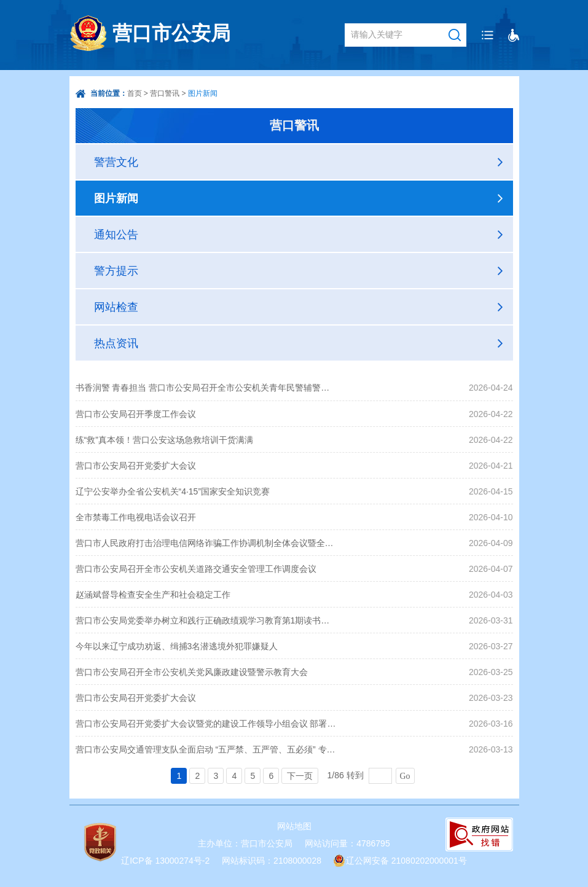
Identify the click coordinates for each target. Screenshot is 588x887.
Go (405, 776)
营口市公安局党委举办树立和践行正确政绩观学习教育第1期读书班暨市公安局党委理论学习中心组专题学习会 (207, 620)
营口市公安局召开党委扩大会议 (136, 466)
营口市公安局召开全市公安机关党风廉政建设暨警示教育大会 (192, 672)
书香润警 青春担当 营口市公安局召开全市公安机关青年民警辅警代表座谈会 (207, 388)
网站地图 (294, 826)
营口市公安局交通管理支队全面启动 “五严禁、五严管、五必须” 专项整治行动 (207, 749)
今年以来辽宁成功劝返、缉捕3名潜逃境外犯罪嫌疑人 (177, 646)
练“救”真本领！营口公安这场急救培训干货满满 (164, 440)
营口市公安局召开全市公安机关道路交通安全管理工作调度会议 (196, 569)
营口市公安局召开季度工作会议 (136, 414)
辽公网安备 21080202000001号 (406, 861)
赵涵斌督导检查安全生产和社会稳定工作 (153, 595)
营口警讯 (165, 93)
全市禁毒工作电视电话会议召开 (136, 517)
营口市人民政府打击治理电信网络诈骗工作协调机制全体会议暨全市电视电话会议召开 (207, 543)
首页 (135, 93)
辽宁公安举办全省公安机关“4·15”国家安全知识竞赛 (173, 491)
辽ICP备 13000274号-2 (165, 861)
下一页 (300, 776)
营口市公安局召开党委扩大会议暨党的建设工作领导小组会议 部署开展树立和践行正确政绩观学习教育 (207, 724)
